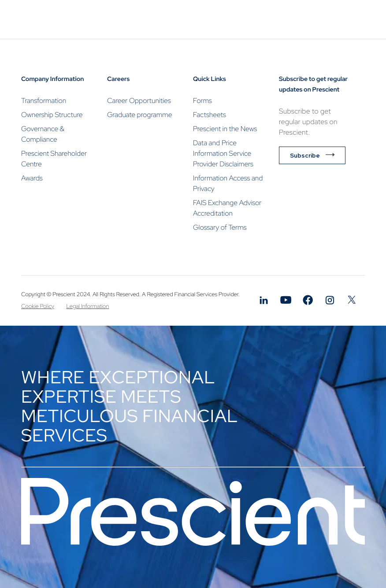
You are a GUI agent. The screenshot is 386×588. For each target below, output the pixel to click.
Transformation (44, 101)
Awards (32, 178)
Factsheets (210, 115)
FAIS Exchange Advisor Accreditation (227, 208)
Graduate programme (139, 115)
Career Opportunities (139, 101)
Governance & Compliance (43, 134)
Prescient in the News (225, 129)
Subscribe (305, 155)
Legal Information (88, 306)
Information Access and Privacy (228, 183)
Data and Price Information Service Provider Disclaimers (223, 153)
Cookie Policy (38, 306)
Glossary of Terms (220, 227)
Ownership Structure (52, 115)
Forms (202, 101)
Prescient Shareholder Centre (54, 159)
